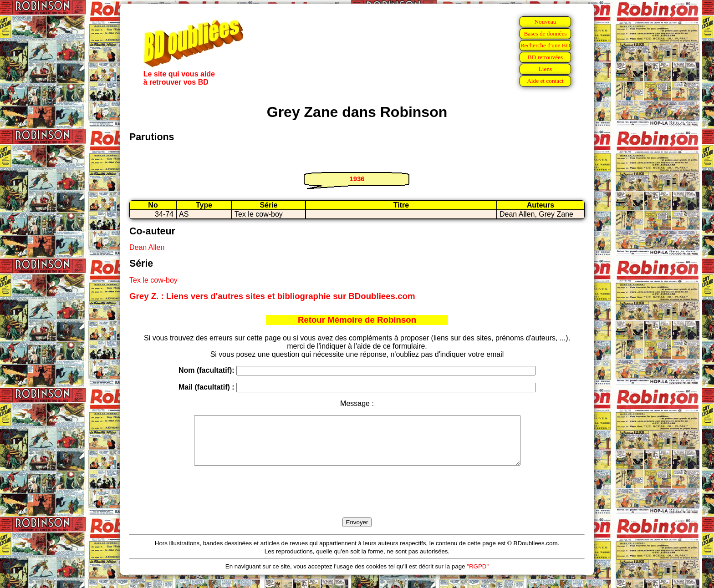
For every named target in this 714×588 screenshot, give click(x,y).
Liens (546, 69)
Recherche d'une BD (546, 45)
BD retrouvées (545, 57)
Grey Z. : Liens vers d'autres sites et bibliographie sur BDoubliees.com (272, 296)
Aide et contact (545, 81)
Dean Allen (147, 247)
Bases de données (545, 33)
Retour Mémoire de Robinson (357, 320)
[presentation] (357, 502)
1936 (357, 179)
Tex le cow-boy (153, 280)
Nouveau (545, 22)
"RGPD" (478, 576)
